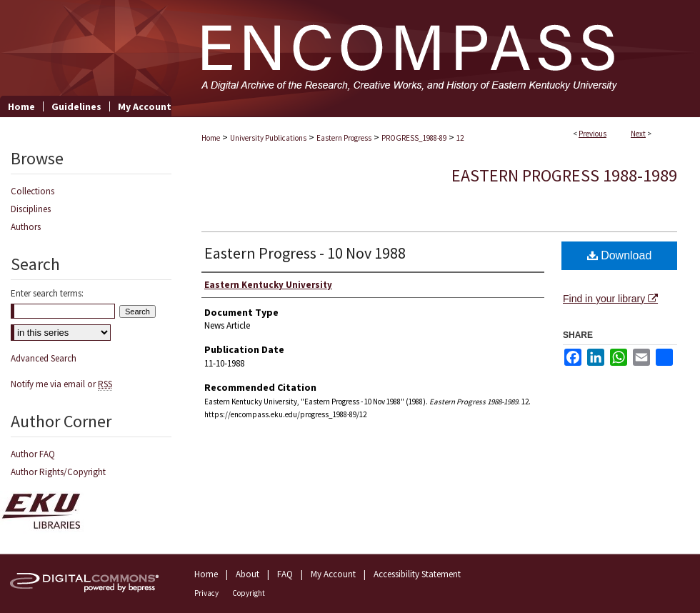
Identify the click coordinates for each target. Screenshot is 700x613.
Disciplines (31, 209)
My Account (333, 574)
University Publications (268, 138)
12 (460, 138)
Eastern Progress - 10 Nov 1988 (305, 253)
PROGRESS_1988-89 (414, 138)
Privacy (206, 593)
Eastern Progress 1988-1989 (564, 175)
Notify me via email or (61, 384)
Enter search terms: (47, 293)
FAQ (285, 574)
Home (211, 138)
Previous (592, 134)
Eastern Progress (344, 138)
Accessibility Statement (417, 574)
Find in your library (610, 299)
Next (638, 134)
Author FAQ (33, 454)
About (247, 574)
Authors (26, 227)
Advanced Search (44, 358)
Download (620, 255)
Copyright (249, 593)
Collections (32, 191)
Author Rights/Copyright (58, 472)
